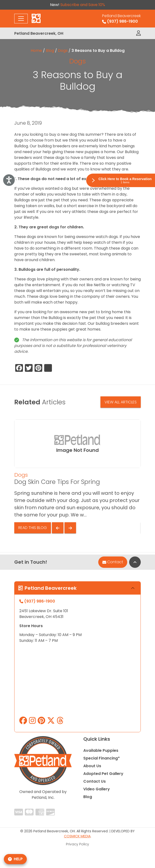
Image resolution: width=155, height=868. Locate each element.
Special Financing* (102, 758)
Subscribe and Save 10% (83, 5)
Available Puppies (101, 750)
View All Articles (121, 402)
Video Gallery (97, 789)
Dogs (63, 51)
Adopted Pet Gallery (103, 774)
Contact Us (95, 781)
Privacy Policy (77, 844)
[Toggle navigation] (21, 19)
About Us (92, 766)
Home (36, 51)
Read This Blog (33, 528)
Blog (50, 51)
